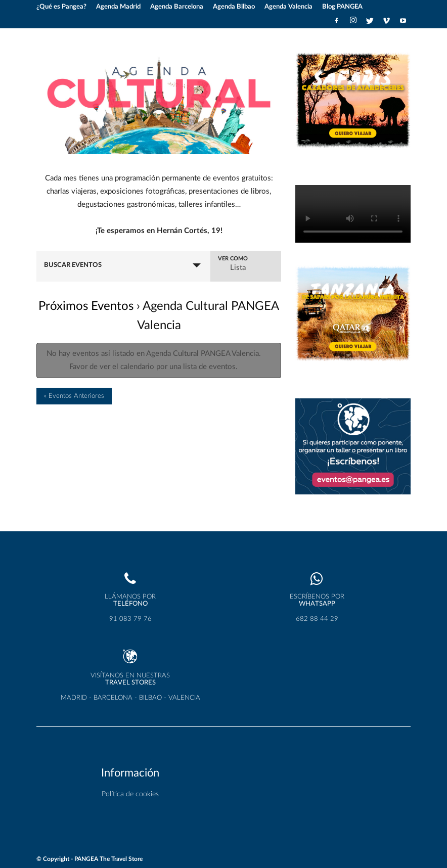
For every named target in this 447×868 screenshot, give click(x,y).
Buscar (106, 261)
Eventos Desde (57, 264)
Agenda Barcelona (177, 7)
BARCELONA (113, 698)
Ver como (259, 264)
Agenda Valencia (288, 7)
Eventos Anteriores (74, 409)
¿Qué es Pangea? (61, 7)
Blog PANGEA (342, 7)
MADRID (74, 698)
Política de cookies (130, 794)
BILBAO (150, 698)
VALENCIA (184, 698)
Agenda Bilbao (234, 7)
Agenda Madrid (118, 7)
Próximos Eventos (86, 319)
